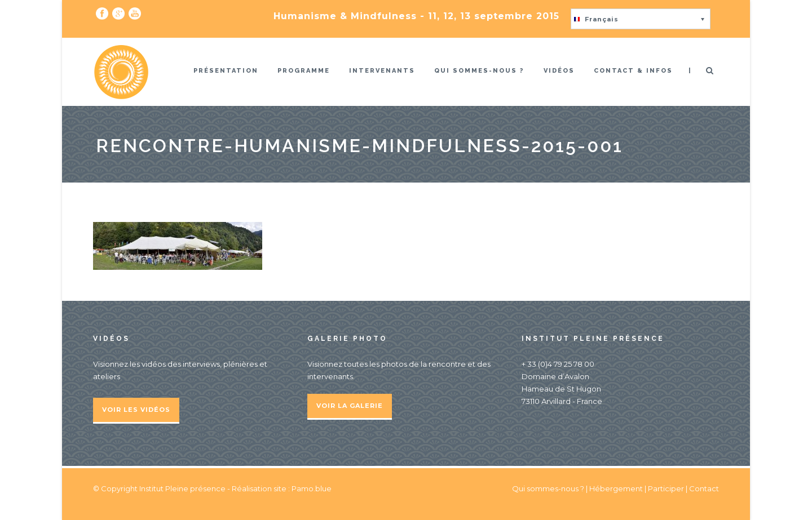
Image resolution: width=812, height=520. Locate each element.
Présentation (226, 71)
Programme (304, 71)
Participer (666, 488)
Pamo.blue (312, 488)
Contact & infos (633, 71)
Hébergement (616, 488)
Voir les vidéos (136, 410)
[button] (641, 19)
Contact (704, 488)
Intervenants (382, 71)
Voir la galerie (350, 406)
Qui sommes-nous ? (479, 71)
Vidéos (559, 71)
